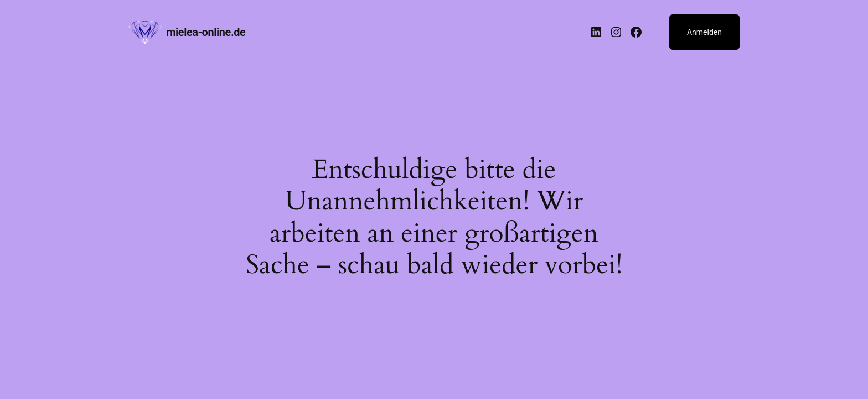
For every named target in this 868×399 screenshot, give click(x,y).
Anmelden (704, 32)
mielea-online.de (206, 32)
